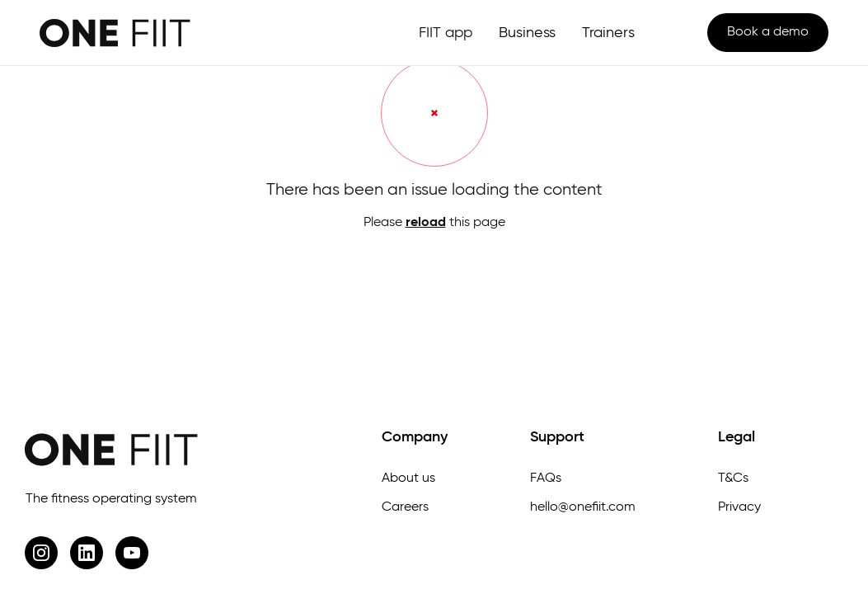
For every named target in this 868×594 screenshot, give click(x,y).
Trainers (608, 33)
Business (527, 33)
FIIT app (446, 33)
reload (426, 223)
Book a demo (768, 32)
